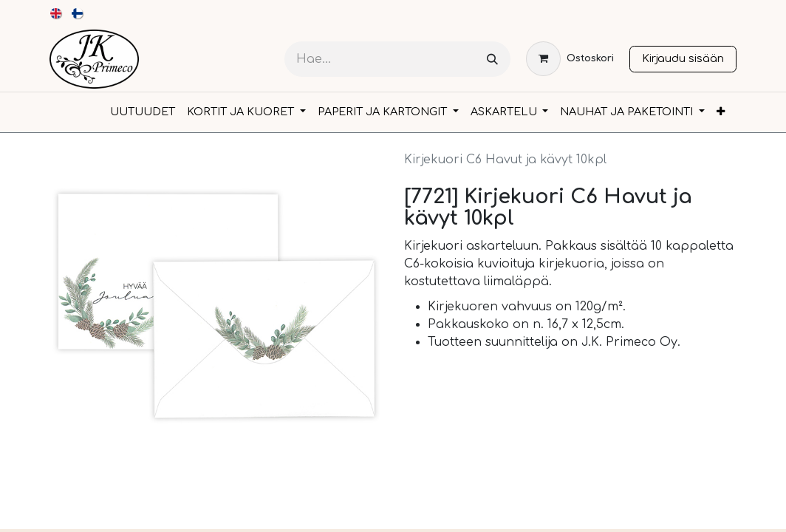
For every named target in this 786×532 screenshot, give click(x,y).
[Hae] (492, 59)
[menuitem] (57, 13)
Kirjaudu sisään (683, 58)
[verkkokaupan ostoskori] (570, 59)
